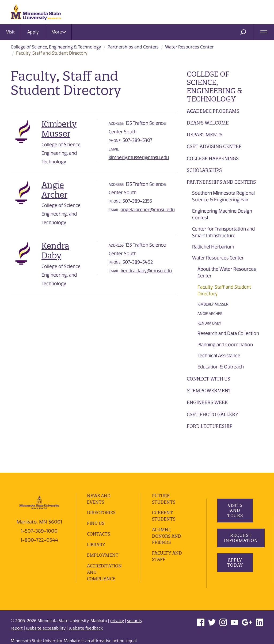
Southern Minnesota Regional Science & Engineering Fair (223, 197)
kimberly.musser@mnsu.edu (139, 157)
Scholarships (204, 170)
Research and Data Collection (228, 333)
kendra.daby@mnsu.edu (146, 271)
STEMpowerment (209, 391)
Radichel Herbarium (213, 247)
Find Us (96, 489)
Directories (101, 479)
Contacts (98, 500)
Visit (10, 32)
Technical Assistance (219, 356)
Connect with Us (208, 379)
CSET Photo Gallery (213, 414)
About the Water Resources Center (227, 273)
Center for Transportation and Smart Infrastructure (223, 232)
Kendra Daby (209, 323)
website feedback (86, 594)
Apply (33, 32)
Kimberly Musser (213, 304)
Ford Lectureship (210, 426)
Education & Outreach (221, 367)
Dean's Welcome (208, 123)
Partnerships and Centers (133, 47)
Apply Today (235, 528)
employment (103, 521)
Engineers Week (207, 402)
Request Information (241, 504)
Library (96, 510)
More (59, 32)
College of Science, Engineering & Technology (56, 47)
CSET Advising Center (214, 146)
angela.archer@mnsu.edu (148, 210)
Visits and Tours (235, 476)
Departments (205, 135)
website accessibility (46, 594)
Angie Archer (210, 314)
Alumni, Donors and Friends (167, 502)
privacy (117, 586)
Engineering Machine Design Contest (222, 214)
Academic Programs (213, 111)
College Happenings (213, 158)
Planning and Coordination (225, 345)
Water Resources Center (189, 47)
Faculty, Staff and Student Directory (224, 291)
